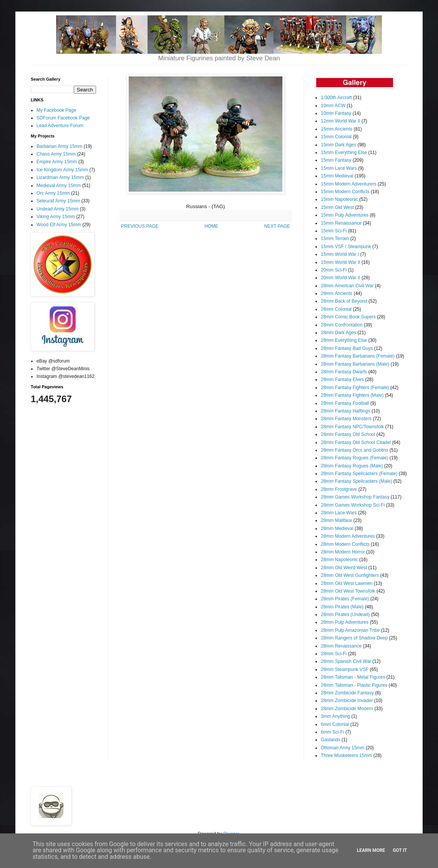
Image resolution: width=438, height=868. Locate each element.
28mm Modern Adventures (348, 536)
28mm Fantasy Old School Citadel (356, 442)
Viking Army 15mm (56, 217)
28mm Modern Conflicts (345, 544)
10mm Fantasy (336, 113)
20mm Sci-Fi (334, 270)
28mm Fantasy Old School (348, 434)
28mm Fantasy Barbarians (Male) (355, 364)
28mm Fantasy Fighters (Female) (355, 388)
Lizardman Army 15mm (60, 177)
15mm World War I (340, 254)
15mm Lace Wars (339, 168)
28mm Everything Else (344, 340)
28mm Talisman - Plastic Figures (354, 685)
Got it (400, 850)
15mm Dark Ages (338, 145)
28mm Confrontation (342, 325)
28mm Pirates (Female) (345, 599)
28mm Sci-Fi (334, 654)
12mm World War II (341, 121)
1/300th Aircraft (336, 98)
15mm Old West (337, 207)
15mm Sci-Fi (334, 231)
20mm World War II (341, 278)
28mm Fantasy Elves (342, 379)
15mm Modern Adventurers (349, 184)
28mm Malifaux (336, 520)
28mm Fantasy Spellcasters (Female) (359, 474)
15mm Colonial (336, 137)
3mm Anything (335, 716)
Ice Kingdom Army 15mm (62, 170)
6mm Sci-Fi (333, 732)
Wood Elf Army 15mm (59, 225)
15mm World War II (341, 262)
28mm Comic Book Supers (348, 317)
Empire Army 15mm (57, 162)
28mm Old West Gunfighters (350, 575)
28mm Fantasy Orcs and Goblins (354, 450)
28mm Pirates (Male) (342, 607)
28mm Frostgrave (339, 489)
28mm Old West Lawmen (347, 583)
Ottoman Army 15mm (343, 748)
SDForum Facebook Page (63, 118)
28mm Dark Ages (338, 333)
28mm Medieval (337, 528)
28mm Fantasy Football (345, 403)
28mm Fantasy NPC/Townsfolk (352, 427)
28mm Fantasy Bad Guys (347, 348)
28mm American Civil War (347, 286)
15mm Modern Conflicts (345, 192)
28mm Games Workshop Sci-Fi (353, 505)
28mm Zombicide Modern (347, 709)
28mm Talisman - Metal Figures (353, 677)
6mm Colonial (335, 724)
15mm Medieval (337, 176)
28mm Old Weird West (344, 568)
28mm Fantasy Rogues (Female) (354, 458)
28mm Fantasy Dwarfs (344, 372)
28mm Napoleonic (339, 560)
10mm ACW (333, 106)
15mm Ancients (337, 129)
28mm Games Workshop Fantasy (355, 497)
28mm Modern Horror (343, 552)
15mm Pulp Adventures (345, 215)
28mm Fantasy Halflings (346, 411)
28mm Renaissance (341, 646)
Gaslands (331, 740)
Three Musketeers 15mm (346, 755)
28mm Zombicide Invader (347, 701)
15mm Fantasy (336, 160)
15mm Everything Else (344, 152)
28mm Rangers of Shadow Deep (354, 638)
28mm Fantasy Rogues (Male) (352, 466)
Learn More (371, 850)
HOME (211, 226)
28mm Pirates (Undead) (345, 615)
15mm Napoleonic (339, 199)
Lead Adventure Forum (60, 126)
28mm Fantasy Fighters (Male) (352, 395)
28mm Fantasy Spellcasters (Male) (356, 481)
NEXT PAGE (277, 226)
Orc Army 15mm (53, 193)
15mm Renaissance (341, 223)
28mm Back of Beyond (344, 301)
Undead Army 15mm (57, 209)
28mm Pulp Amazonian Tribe (350, 630)
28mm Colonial (336, 309)
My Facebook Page (56, 110)
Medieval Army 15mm (59, 186)
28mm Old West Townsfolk (348, 591)
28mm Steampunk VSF (345, 669)
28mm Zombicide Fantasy (347, 693)
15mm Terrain (335, 239)
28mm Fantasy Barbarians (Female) (358, 356)
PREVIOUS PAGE (140, 226)
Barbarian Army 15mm (59, 146)
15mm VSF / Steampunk (346, 247)
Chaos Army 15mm (56, 154)
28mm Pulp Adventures (345, 622)
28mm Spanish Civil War (346, 661)
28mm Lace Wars (339, 513)
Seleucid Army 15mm (58, 201)
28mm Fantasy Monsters (346, 419)
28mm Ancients (337, 293)
